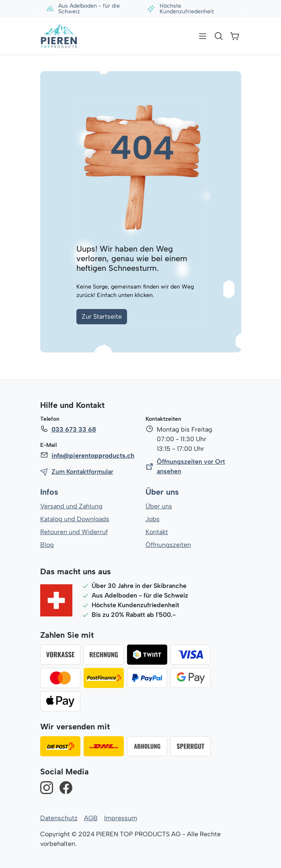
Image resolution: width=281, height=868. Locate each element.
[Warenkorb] (235, 36)
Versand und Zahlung (71, 506)
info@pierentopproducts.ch (92, 455)
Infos (49, 492)
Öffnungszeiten (168, 545)
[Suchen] (219, 36)
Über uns (162, 492)
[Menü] (203, 36)
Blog (47, 545)
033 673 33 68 (74, 429)
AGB (90, 818)
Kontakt (157, 532)
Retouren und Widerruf (74, 532)
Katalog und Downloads (75, 519)
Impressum (120, 818)
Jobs (153, 519)
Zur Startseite (102, 316)
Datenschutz (59, 818)
